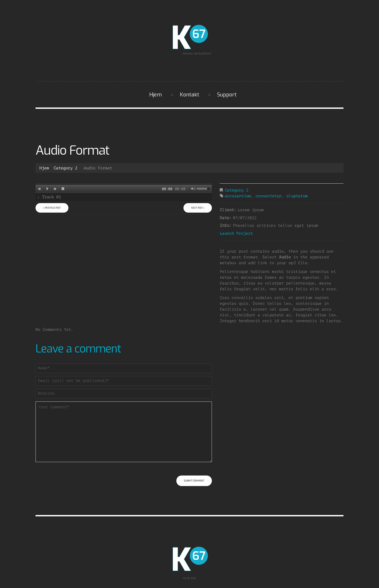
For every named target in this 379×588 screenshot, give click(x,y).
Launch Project (236, 234)
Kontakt (189, 95)
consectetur (269, 196)
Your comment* (124, 432)
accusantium (238, 196)
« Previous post (52, 208)
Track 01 (52, 197)
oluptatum (297, 196)
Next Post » (198, 208)
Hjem (156, 95)
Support (227, 95)
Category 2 (66, 168)
